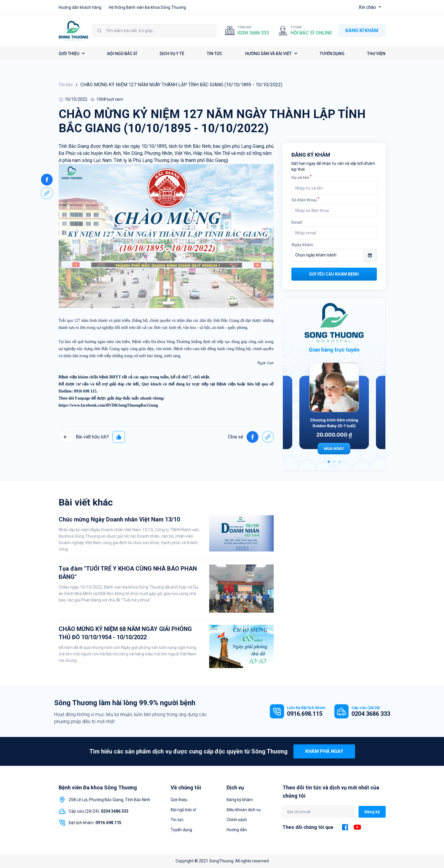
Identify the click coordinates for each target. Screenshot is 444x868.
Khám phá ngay (324, 751)
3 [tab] (339, 462)
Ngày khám (302, 245)
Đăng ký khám (240, 800)
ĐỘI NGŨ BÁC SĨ (122, 54)
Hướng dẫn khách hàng (80, 7)
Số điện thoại (305, 200)
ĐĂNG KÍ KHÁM (362, 30)
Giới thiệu (179, 800)
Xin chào (368, 7)
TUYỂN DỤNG (332, 54)
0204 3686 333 (253, 33)
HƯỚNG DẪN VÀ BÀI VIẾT (271, 54)
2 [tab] (334, 462)
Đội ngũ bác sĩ (183, 810)
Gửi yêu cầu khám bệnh (334, 274)
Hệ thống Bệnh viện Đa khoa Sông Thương (147, 7)
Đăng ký (372, 812)
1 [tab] (329, 462)
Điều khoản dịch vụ (244, 810)
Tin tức (66, 85)
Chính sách (237, 820)
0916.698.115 (305, 714)
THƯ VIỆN (376, 54)
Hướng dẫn (237, 830)
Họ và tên (301, 178)
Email (297, 222)
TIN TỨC (214, 54)
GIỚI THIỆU (72, 54)
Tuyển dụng (181, 830)
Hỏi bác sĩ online (311, 33)
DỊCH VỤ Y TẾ (172, 54)
